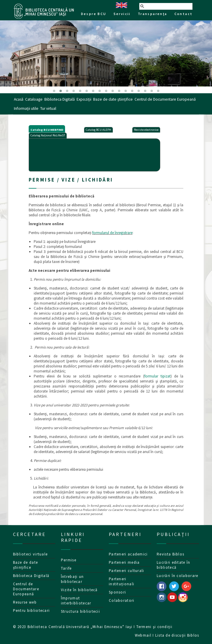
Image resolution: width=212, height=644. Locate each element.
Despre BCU (94, 14)
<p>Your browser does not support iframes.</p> (94, 154)
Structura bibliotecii (80, 611)
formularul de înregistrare (112, 233)
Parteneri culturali (127, 571)
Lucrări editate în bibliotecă (173, 565)
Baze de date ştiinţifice (113, 99)
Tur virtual (48, 108)
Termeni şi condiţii (154, 627)
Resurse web (25, 602)
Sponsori (117, 592)
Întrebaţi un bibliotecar (72, 579)
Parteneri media (124, 562)
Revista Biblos (170, 554)
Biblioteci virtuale (30, 554)
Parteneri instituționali (122, 581)
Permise (69, 560)
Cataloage (34, 99)
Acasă (19, 99)
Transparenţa (153, 14)
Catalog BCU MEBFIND (47, 130)
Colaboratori (122, 600)
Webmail (143, 635)
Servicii (122, 14)
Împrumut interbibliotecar (76, 601)
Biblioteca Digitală (60, 99)
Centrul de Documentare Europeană (165, 99)
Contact (184, 14)
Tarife (66, 568)
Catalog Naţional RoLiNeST (48, 135)
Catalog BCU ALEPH (98, 130)
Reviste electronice (146, 130)
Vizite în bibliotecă (79, 590)
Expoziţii (84, 99)
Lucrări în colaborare (177, 576)
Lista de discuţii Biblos (177, 635)
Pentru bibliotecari (31, 611)
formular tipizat (157, 376)
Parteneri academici (128, 554)
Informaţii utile (26, 108)
